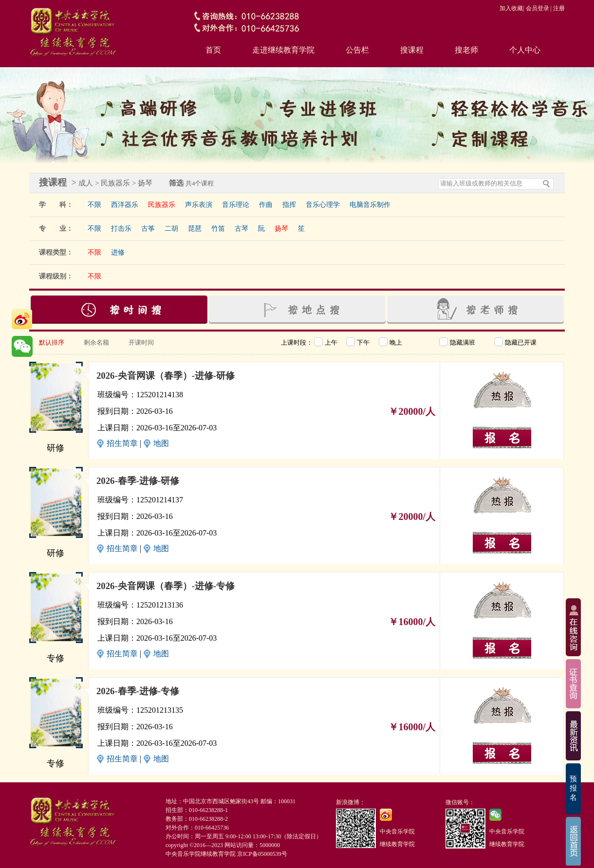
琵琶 (195, 229)
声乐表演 (199, 205)
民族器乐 (162, 205)
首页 (213, 50)
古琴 (241, 229)
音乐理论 (236, 205)
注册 (559, 8)
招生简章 (122, 443)
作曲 (266, 205)
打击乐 (121, 229)
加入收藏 (511, 8)
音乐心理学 (323, 205)
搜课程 (412, 50)
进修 (118, 252)
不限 (94, 205)
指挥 (289, 205)
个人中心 (525, 50)
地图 (161, 443)
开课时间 (141, 342)
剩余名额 (96, 342)
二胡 (171, 229)
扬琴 (281, 229)
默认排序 (52, 342)
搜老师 (466, 50)
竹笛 (218, 229)
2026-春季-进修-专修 (138, 691)
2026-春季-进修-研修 (138, 481)
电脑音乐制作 (370, 205)
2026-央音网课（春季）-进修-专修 (166, 586)
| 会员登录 (536, 8)
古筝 (148, 229)
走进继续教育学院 (283, 50)
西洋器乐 (125, 205)
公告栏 (357, 50)
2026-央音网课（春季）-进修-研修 (166, 376)
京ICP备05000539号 (262, 854)
